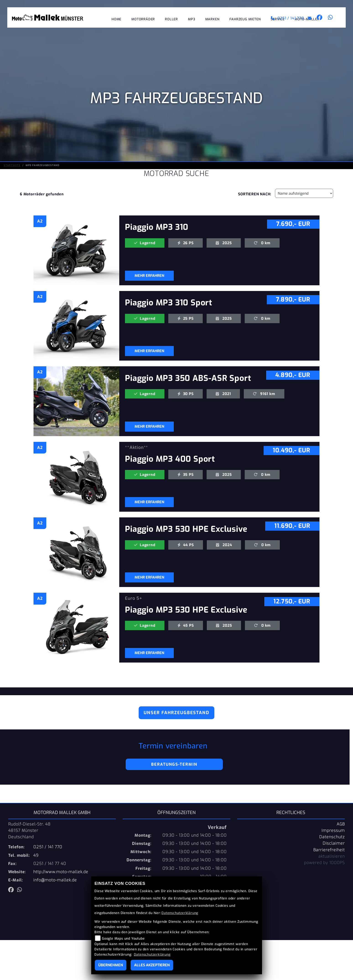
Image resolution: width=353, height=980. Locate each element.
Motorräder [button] (143, 19)
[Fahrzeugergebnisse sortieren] (304, 193)
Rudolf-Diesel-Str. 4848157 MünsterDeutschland (29, 831)
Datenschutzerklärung (180, 913)
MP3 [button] (191, 19)
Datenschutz (332, 837)
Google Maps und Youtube (123, 939)
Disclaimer (334, 843)
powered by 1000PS (324, 863)
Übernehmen (111, 965)
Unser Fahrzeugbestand (176, 713)
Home (116, 19)
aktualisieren (332, 856)
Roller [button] (171, 19)
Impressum (333, 831)
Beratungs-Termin (174, 764)
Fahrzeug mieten (245, 19)
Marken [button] (212, 19)
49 (36, 855)
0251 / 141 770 (287, 18)
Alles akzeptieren (152, 965)
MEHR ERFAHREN (149, 276)
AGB (341, 824)
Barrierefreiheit (329, 850)
